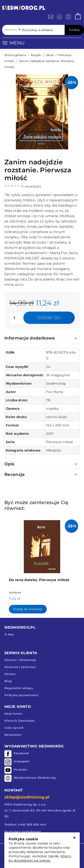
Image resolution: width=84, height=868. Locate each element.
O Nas (9, 634)
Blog (8, 681)
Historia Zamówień (20, 721)
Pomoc (10, 674)
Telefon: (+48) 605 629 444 (25, 824)
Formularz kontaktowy (23, 831)
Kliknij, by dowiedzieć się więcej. (40, 858)
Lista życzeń (14, 728)
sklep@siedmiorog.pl (27, 797)
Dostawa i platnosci (20, 667)
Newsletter (13, 735)
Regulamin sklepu (19, 688)
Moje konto (13, 714)
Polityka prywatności (21, 695)
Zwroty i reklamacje (20, 660)
